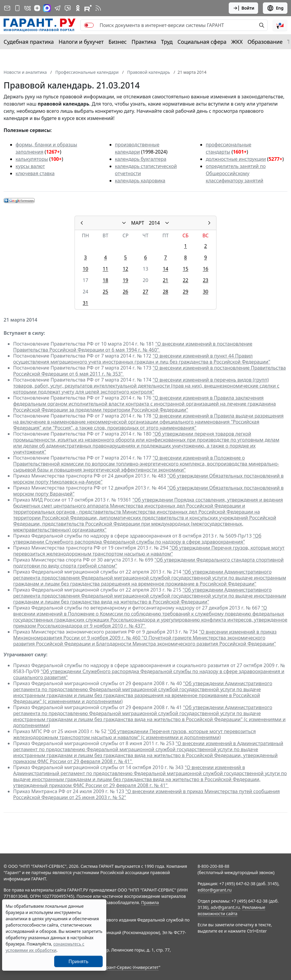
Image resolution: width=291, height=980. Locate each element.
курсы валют (30, 166)
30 (205, 292)
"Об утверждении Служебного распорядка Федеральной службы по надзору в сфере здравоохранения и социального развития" (149, 674)
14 (166, 269)
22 (185, 280)
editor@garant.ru (215, 890)
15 (185, 269)
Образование (265, 42)
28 (166, 292)
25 (105, 292)
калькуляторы (32, 159)
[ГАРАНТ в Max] (47, 8)
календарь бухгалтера (141, 159)
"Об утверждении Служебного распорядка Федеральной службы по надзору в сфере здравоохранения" (137, 539)
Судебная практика (29, 42)
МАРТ (138, 223)
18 (105, 280)
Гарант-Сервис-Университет (130, 967)
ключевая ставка (35, 173)
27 (145, 292)
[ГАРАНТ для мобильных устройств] (17, 8)
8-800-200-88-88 (213, 866)
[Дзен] (37, 8)
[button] (280, 25)
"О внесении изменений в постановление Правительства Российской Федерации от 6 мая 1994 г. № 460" (133, 347)
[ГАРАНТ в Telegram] (57, 8)
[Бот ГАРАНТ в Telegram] (68, 8)
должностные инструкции (236, 159)
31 (85, 303)
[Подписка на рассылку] (7, 8)
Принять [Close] (79, 961)
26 (125, 292)
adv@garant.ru (225, 907)
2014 (154, 223)
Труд (167, 42)
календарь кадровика (140, 181)
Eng (275, 8)
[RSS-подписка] (98, 8)
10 (85, 269)
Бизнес (118, 42)
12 (125, 269)
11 (105, 269)
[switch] (89, 25)
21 (166, 280)
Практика (144, 42)
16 (205, 269)
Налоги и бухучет (81, 42)
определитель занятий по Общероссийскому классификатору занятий (236, 173)
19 (125, 280)
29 (185, 292)
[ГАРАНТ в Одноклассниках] (78, 8)
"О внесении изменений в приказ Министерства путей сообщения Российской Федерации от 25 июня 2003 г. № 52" (147, 794)
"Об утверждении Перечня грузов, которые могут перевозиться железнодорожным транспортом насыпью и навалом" (149, 551)
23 (205, 280)
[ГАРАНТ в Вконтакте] (28, 8)
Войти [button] (244, 8)
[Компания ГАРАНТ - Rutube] (88, 8)
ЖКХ (237, 42)
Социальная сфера (202, 42)
